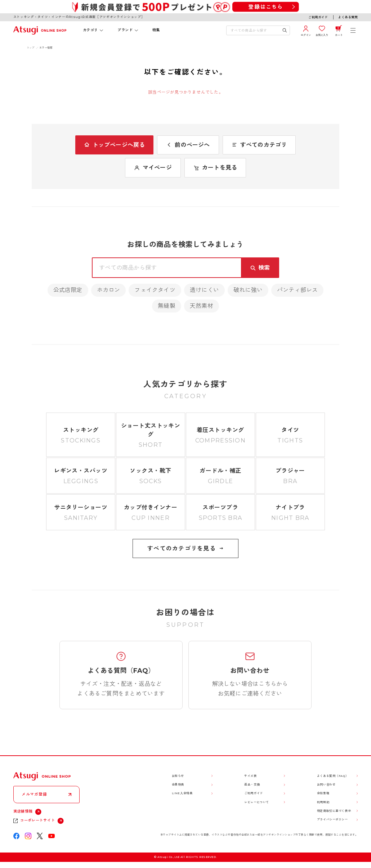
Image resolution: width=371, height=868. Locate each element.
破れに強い (248, 290)
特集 (156, 30)
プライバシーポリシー (332, 819)
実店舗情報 (23, 811)
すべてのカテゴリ (259, 145)
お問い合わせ (326, 784)
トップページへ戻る (115, 145)
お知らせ (178, 776)
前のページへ (188, 145)
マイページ (153, 168)
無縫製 (167, 306)
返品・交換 (252, 784)
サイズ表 (250, 776)
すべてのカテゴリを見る (185, 548)
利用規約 (323, 802)
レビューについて (257, 802)
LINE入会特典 (182, 793)
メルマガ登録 (34, 794)
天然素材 (202, 306)
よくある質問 (348, 17)
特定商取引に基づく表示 (334, 811)
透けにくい (204, 290)
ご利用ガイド (318, 17)
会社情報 (323, 793)
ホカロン (109, 290)
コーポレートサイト (38, 820)
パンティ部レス (297, 290)
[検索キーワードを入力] (254, 30)
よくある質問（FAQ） (333, 776)
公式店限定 (68, 290)
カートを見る (215, 168)
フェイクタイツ (155, 290)
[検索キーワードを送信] (285, 30)
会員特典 (178, 784)
